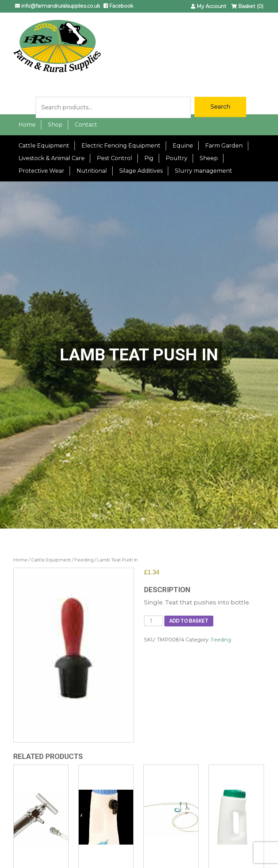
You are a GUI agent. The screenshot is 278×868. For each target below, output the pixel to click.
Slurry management (204, 171)
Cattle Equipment (44, 146)
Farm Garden (224, 146)
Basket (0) (247, 6)
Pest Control (115, 158)
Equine (183, 146)
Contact (86, 125)
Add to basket (189, 621)
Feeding (84, 560)
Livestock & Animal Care (52, 158)
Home (27, 125)
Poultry (177, 158)
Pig (149, 158)
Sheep (209, 158)
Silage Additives (141, 171)
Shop (55, 125)
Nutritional (92, 171)
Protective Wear (41, 171)
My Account (209, 6)
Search (220, 107)
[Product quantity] (154, 621)
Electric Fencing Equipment (121, 146)
